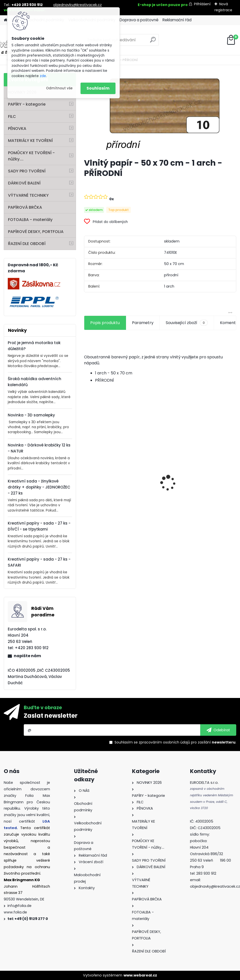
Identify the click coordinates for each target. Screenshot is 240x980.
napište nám (27, 656)
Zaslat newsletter (51, 716)
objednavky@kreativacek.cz (77, 5)
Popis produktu (105, 323)
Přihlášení (202, 4)
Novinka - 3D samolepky (31, 415)
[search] (153, 42)
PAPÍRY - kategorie (27, 104)
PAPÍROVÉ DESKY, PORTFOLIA (36, 232)
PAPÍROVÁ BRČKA (25, 207)
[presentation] (87, 474)
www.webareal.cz (140, 975)
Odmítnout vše (59, 88)
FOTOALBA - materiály (30, 220)
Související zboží (187, 323)
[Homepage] (5, 20)
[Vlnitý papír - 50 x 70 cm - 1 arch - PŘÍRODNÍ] (160, 113)
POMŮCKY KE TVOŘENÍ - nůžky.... (31, 156)
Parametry (143, 323)
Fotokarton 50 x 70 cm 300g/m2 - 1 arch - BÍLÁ (212, 473)
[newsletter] (218, 730)
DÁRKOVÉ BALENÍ (24, 183)
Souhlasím (98, 88)
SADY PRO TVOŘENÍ (27, 171)
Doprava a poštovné (139, 20)
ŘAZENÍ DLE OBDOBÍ (27, 244)
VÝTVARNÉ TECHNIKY (28, 195)
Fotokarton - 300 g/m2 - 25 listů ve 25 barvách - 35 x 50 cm (160, 476)
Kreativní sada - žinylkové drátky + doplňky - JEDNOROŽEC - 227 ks (39, 487)
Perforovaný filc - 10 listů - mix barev (107, 491)
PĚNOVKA (17, 129)
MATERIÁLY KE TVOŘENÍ (30, 141)
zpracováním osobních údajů (164, 742)
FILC (12, 116)
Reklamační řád (177, 20)
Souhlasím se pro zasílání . (175, 742)
